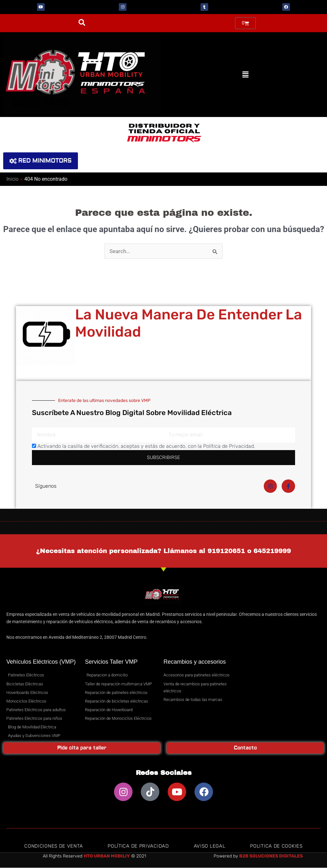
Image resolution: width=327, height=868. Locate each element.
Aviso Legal (210, 846)
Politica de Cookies (276, 846)
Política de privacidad (138, 846)
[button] (82, 22)
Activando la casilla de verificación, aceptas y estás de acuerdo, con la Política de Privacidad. (146, 446)
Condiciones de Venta (53, 846)
